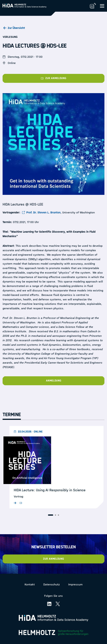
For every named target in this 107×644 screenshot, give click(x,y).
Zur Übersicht (16, 28)
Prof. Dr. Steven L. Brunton (43, 212)
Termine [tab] (12, 415)
